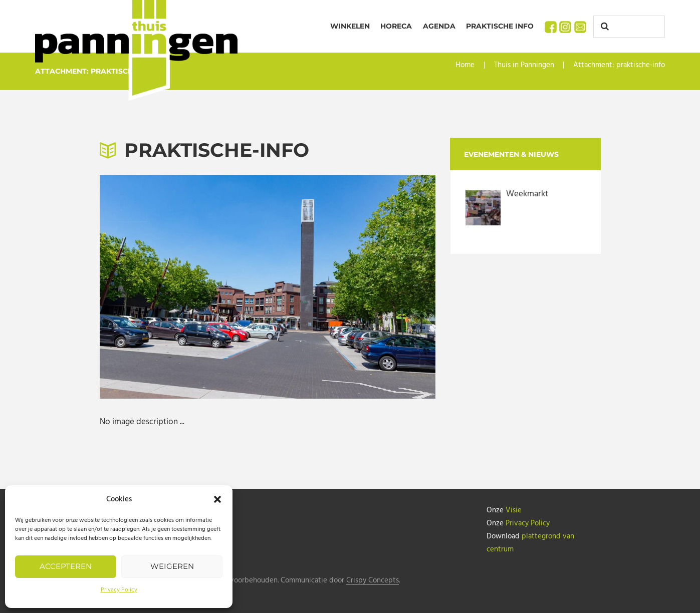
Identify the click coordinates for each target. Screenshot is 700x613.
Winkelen (350, 26)
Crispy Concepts (373, 581)
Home (465, 65)
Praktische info (500, 26)
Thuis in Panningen (524, 65)
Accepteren (66, 566)
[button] (217, 499)
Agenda (439, 26)
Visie (514, 510)
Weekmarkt (527, 194)
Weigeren (172, 566)
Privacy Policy (119, 590)
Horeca (396, 26)
